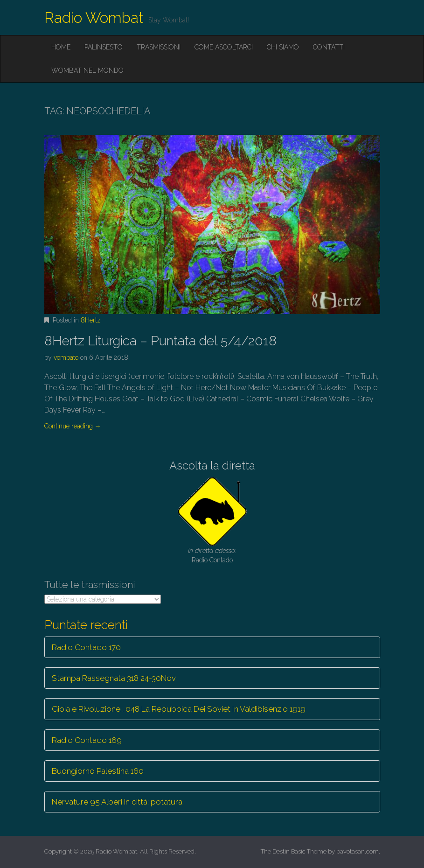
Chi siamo (283, 47)
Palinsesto (104, 47)
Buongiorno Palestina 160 (98, 771)
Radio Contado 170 (86, 647)
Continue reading (73, 426)
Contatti (329, 47)
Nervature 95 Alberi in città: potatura (117, 802)
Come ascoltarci (224, 47)
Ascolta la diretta (212, 465)
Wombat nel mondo (87, 70)
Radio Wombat (94, 17)
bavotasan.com (358, 851)
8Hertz (91, 320)
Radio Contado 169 (87, 740)
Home (61, 47)
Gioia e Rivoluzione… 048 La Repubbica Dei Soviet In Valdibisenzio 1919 (179, 709)
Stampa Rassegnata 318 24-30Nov (114, 678)
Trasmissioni (159, 47)
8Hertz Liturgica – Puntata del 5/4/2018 (160, 341)
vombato (66, 357)
